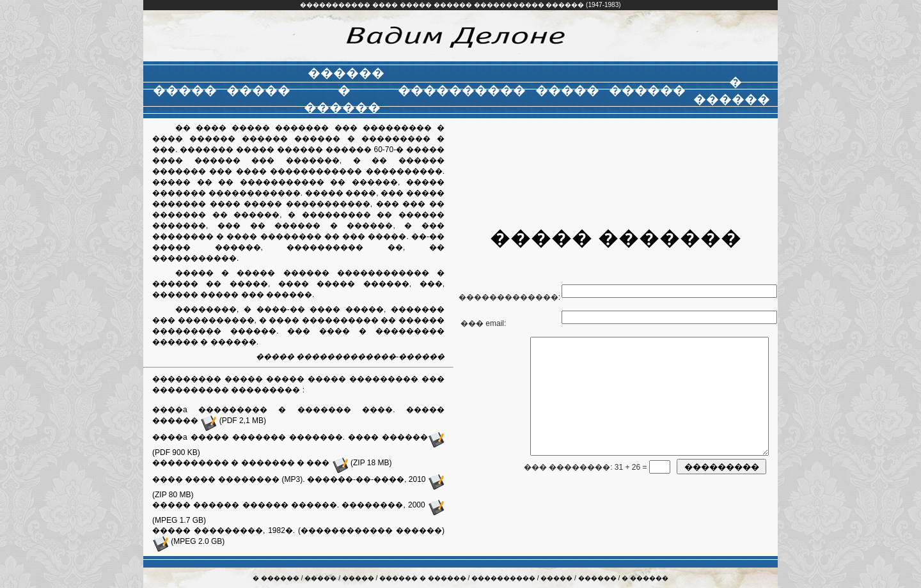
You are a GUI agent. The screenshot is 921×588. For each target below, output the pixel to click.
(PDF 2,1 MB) (233, 421)
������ (598, 578)
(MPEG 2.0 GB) (188, 541)
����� (321, 578)
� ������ (277, 578)
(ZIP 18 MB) (362, 463)
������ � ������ (423, 578)
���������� (504, 578)
